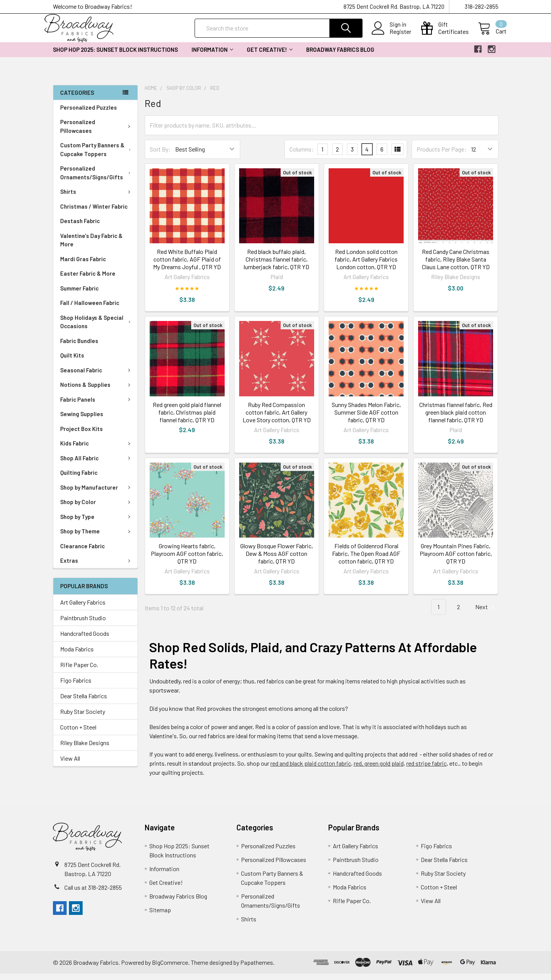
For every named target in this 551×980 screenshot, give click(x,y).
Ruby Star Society (83, 717)
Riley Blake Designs (85, 749)
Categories (77, 99)
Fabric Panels (97, 406)
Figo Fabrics (76, 686)
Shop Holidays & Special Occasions (97, 328)
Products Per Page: (442, 156)
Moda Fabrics (77, 655)
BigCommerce (170, 968)
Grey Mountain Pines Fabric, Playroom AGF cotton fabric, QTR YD (456, 559)
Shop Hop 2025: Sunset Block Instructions (115, 56)
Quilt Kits (72, 362)
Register (392, 36)
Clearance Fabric (82, 552)
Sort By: (160, 156)
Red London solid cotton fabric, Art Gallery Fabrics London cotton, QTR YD (366, 266)
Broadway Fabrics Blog (340, 56)
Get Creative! (270, 56)
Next (486, 613)
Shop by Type (97, 523)
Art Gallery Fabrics (83, 608)
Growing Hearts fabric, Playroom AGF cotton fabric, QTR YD (187, 559)
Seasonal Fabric (97, 377)
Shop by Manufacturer (97, 494)
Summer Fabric (79, 295)
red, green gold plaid (379, 770)
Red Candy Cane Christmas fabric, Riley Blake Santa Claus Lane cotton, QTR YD (456, 266)
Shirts (97, 198)
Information (212, 56)
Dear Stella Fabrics (84, 702)
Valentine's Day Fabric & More (91, 247)
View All (70, 764)
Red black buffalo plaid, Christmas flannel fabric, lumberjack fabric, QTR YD (276, 266)
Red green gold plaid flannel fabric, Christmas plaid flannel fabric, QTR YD (187, 418)
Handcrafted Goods (85, 639)
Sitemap (160, 916)
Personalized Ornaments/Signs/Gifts (97, 179)
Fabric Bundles (79, 347)
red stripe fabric (426, 770)
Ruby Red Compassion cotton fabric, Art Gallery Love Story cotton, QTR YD (277, 418)
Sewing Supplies (82, 420)
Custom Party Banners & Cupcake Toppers (97, 156)
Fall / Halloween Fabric (90, 309)
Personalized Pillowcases (97, 133)
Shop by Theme (97, 538)
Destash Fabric (80, 227)
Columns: (302, 155)
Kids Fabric (97, 450)
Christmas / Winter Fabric (94, 213)
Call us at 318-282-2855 (93, 894)
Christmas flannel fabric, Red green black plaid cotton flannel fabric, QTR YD (456, 418)
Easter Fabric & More (88, 280)
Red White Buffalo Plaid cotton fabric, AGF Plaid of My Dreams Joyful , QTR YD (187, 266)
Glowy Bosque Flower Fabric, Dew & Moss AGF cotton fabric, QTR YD (277, 559)
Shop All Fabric (97, 464)
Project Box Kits (81, 435)
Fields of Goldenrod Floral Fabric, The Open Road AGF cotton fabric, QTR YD (366, 559)
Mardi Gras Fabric (83, 265)
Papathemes (257, 968)
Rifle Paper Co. (79, 671)
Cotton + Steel (78, 733)
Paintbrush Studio (83, 624)
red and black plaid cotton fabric (311, 770)
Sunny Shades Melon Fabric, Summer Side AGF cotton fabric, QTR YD (366, 418)
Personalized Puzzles (89, 114)
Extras (97, 567)
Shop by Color (97, 508)
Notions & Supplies (97, 391)
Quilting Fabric (79, 479)
